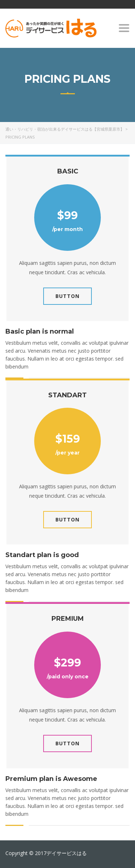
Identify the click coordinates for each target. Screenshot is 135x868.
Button (67, 296)
